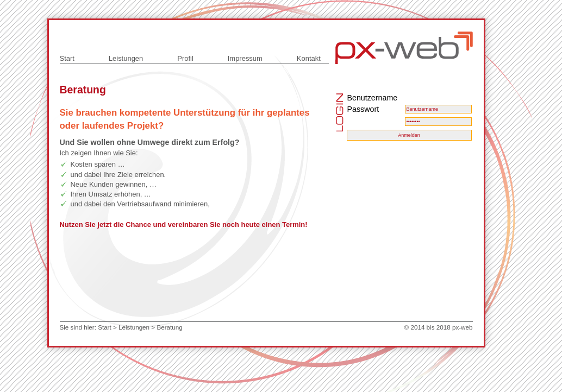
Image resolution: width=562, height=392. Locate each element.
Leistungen (126, 58)
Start (67, 58)
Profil (185, 58)
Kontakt (309, 58)
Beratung (169, 327)
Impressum (245, 58)
